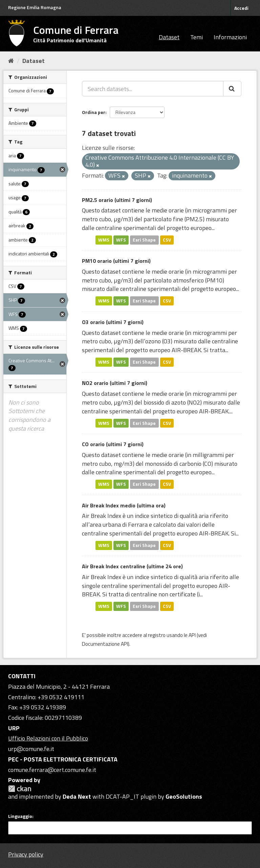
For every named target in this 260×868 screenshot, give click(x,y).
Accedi (241, 8)
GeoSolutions (184, 796)
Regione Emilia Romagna (35, 7)
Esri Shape (144, 240)
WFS (121, 240)
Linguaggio (20, 816)
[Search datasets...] (153, 89)
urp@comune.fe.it (31, 749)
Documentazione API (105, 644)
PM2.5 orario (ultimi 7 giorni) (117, 200)
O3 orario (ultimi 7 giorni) (113, 322)
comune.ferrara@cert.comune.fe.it (52, 770)
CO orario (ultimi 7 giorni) (113, 444)
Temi (197, 37)
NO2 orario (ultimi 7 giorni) (115, 383)
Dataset (169, 37)
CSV (167, 240)
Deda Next (77, 796)
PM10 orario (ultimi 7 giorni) (116, 261)
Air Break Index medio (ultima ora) (124, 505)
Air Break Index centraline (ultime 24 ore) (132, 566)
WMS (104, 240)
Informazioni (230, 37)
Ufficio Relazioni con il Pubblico (48, 738)
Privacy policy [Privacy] (26, 854)
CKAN (20, 789)
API (192, 635)
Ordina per (94, 112)
